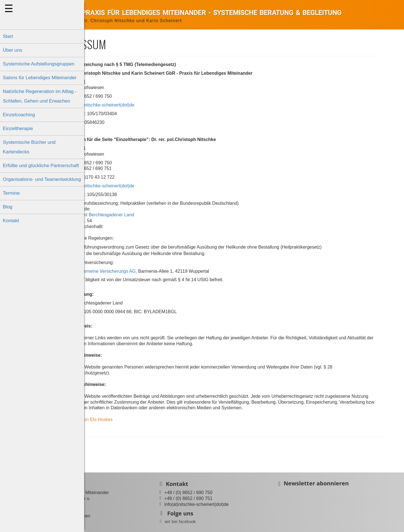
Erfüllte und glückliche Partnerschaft (41, 166)
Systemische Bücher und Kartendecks (29, 147)
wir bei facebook (216, 521)
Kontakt (11, 221)
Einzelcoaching (19, 115)
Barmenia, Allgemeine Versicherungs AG (130, 271)
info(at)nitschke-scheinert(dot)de (137, 105)
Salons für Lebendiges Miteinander (40, 78)
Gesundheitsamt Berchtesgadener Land (129, 215)
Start (8, 36)
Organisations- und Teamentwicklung (42, 179)
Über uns (12, 50)
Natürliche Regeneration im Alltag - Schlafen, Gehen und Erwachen (40, 96)
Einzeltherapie (18, 129)
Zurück (102, 450)
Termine (11, 193)
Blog (8, 207)
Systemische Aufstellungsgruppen (39, 64)
